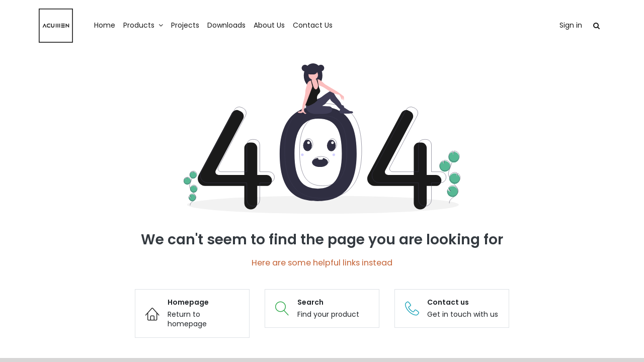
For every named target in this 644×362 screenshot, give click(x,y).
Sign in (571, 25)
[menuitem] (105, 26)
